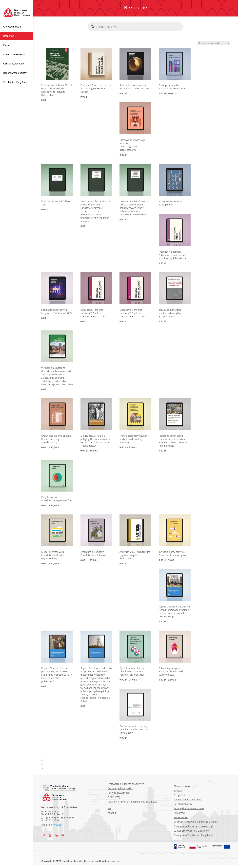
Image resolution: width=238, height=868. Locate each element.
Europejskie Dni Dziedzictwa (189, 808)
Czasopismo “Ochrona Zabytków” (192, 831)
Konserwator (181, 817)
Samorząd (179, 813)
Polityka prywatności (119, 793)
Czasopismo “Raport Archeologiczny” (194, 826)
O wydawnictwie (12, 27)
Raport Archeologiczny (15, 73)
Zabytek (178, 791)
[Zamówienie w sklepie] (213, 43)
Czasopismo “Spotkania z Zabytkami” (194, 835)
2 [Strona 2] (42, 755)
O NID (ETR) (114, 797)
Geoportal (179, 795)
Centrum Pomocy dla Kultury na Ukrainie (196, 822)
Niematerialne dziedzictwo (188, 799)
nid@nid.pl (55, 825)
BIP (109, 808)
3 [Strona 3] (42, 760)
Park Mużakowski (183, 804)
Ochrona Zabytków (13, 64)
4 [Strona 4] (42, 764)
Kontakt (112, 813)
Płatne (7, 45)
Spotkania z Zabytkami (15, 82)
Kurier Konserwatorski (15, 54)
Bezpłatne (9, 36)
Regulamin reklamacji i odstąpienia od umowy (132, 802)
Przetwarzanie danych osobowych (126, 784)
